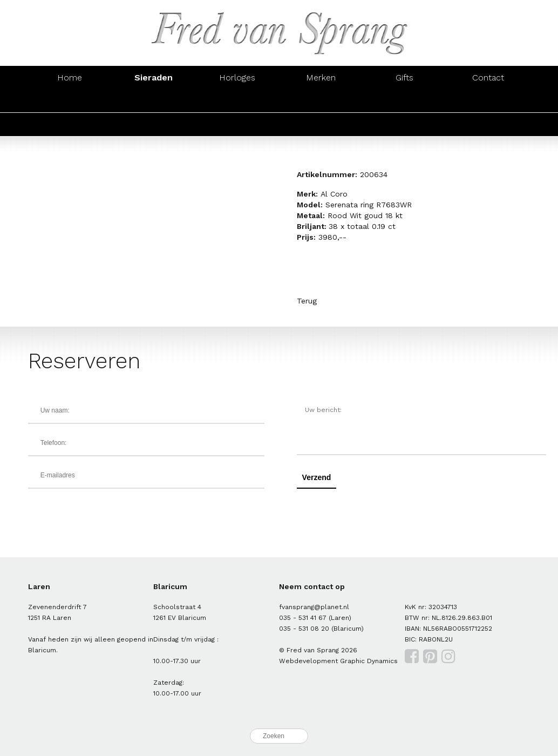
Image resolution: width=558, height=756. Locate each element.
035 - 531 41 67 (303, 618)
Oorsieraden (153, 101)
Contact (488, 77)
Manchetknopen (488, 101)
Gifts (404, 77)
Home (70, 77)
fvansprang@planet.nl (314, 607)
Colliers (321, 101)
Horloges (237, 77)
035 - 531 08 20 (304, 629)
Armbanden (237, 101)
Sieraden (154, 77)
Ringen (70, 101)
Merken (321, 77)
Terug (307, 301)
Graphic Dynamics (369, 661)
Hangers (404, 101)
